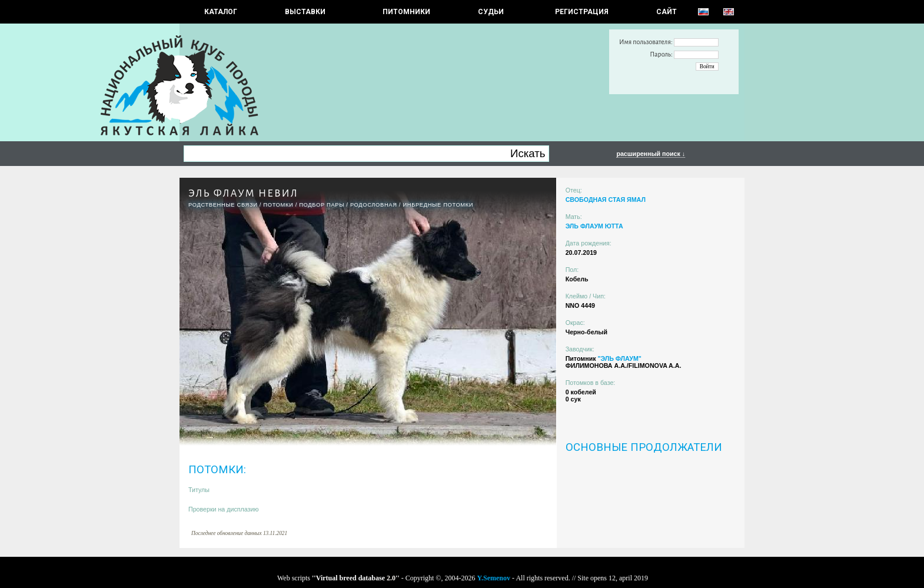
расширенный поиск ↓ (651, 154)
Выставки (305, 12)
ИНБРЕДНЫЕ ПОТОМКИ (438, 205)
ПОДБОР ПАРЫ (322, 205)
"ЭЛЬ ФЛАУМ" (619, 358)
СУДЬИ (491, 12)
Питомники (406, 12)
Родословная (374, 205)
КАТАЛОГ (221, 12)
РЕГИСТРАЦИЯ (582, 12)
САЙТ (667, 12)
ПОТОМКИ (278, 205)
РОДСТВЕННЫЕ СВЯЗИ (223, 205)
